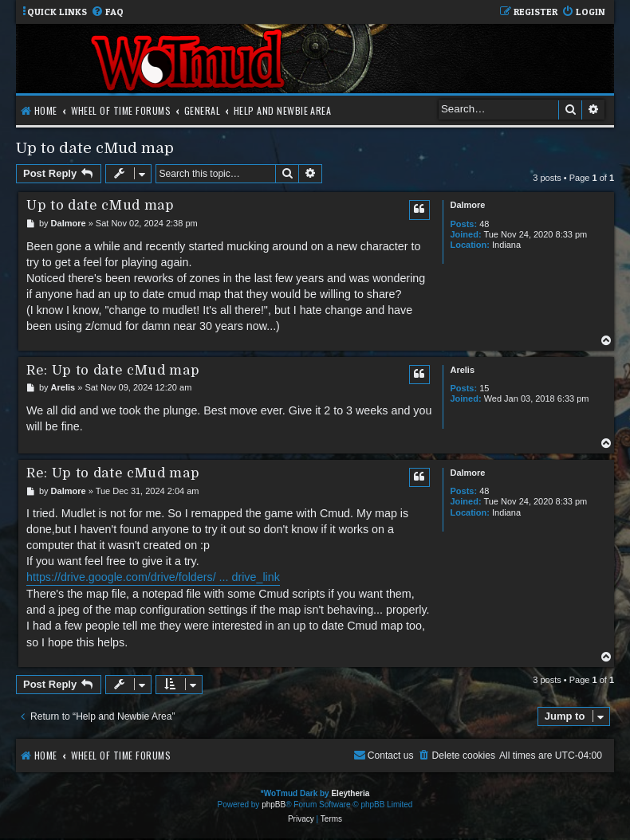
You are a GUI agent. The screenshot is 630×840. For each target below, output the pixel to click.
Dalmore (467, 205)
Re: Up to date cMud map (113, 370)
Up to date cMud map (95, 148)
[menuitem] (107, 12)
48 (484, 224)
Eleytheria (350, 793)
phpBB (274, 805)
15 (484, 388)
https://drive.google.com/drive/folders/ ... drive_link (153, 577)
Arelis (462, 370)
